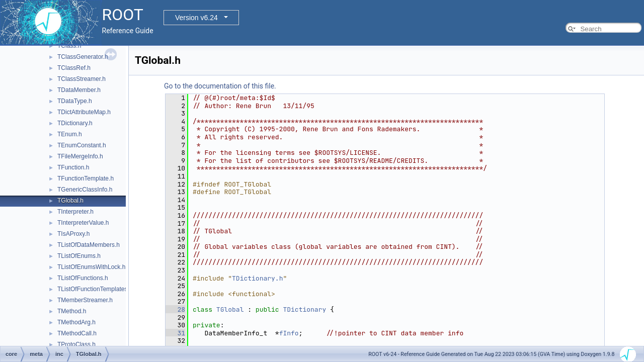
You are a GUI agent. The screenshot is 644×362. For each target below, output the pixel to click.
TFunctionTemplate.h (86, 178)
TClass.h (69, 46)
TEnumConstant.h (82, 145)
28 (175, 309)
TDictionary (304, 309)
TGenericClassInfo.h (85, 190)
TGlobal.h (70, 201)
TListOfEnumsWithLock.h (91, 267)
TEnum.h (70, 134)
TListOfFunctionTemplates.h (95, 289)
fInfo (289, 333)
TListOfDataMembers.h (89, 245)
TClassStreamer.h (82, 79)
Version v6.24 (196, 18)
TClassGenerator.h (83, 57)
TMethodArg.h (76, 322)
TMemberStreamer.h (85, 300)
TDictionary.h (75, 123)
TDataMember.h (79, 90)
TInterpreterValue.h (83, 223)
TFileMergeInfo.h (80, 156)
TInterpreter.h (75, 212)
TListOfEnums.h (79, 256)
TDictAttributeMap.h (84, 112)
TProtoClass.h (76, 344)
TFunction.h (73, 167)
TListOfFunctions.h (83, 278)
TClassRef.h (74, 68)
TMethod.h (72, 311)
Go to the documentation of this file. (220, 86)
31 (175, 333)
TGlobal (230, 309)
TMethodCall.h (77, 333)
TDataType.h (75, 101)
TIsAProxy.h (73, 234)
